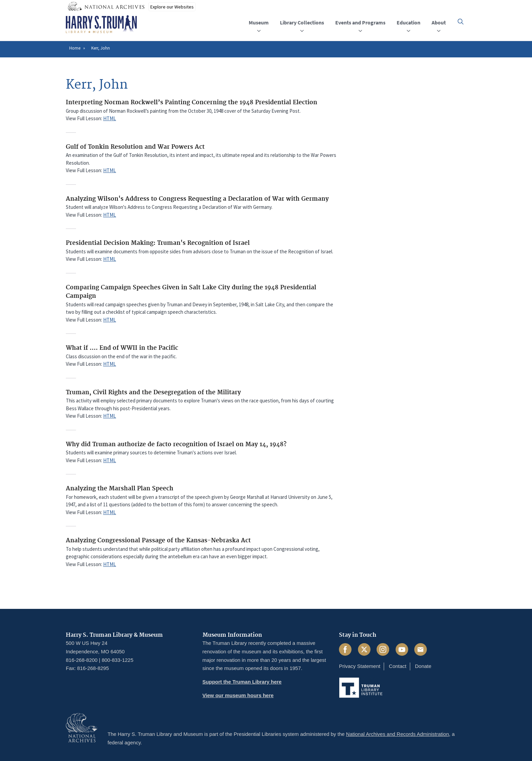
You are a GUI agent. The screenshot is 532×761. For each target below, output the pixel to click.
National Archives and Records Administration (398, 734)
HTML (110, 118)
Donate (423, 666)
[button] (461, 22)
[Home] (101, 24)
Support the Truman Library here (242, 682)
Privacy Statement (360, 666)
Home (75, 48)
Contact (398, 666)
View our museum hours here (238, 695)
